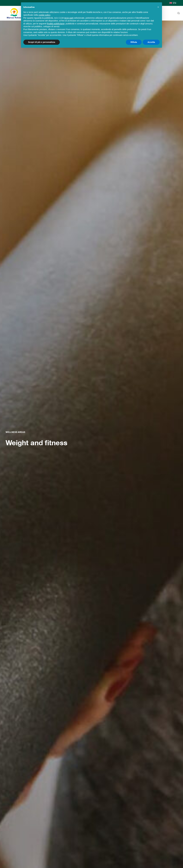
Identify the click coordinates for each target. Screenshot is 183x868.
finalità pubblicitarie (56, 24)
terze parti (69, 18)
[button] (158, 7)
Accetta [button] (151, 42)
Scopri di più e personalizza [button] (42, 42)
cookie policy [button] (44, 15)
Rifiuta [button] (134, 42)
